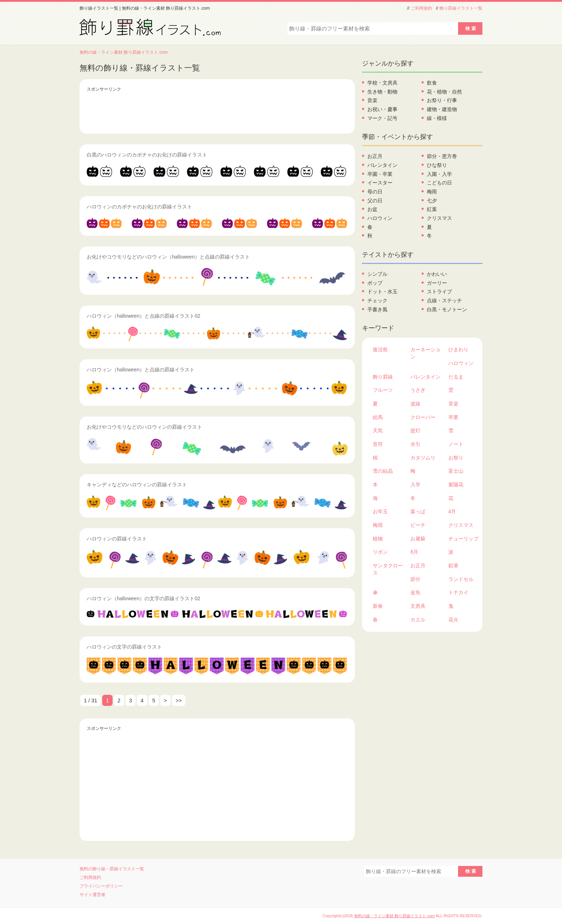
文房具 (418, 606)
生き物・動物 (382, 92)
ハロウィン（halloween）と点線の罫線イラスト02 (144, 316)
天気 (378, 430)
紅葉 (432, 209)
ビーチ (418, 525)
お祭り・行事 (442, 100)
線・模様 (437, 118)
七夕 (432, 201)
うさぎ (418, 390)
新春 (378, 606)
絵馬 (378, 417)
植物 (378, 539)
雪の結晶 (383, 471)
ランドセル (461, 579)
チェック (377, 300)
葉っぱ (418, 511)
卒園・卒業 (380, 174)
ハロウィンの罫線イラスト (117, 539)
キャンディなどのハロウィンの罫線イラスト (137, 485)
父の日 (375, 201)
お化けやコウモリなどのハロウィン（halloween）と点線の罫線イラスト (168, 257)
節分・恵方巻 (442, 156)
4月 (452, 511)
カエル (418, 620)
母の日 (375, 192)
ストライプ (439, 292)
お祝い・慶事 (382, 109)
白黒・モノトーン (447, 309)
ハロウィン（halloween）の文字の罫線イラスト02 (144, 598)
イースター (380, 183)
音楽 (372, 100)
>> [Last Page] (179, 700)
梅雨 (432, 192)
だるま (456, 377)
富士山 (456, 471)
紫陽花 (456, 485)
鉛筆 (453, 566)
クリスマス (439, 218)
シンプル (377, 274)
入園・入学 (439, 174)
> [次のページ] (165, 700)
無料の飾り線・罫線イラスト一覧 (112, 869)
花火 (453, 620)
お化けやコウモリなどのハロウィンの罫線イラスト (144, 427)
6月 (414, 552)
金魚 (415, 592)
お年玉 (380, 511)
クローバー (423, 417)
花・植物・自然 (444, 92)
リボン (380, 552)
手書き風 (377, 309)
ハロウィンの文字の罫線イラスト (124, 647)
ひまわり (458, 350)
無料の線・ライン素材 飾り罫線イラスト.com (124, 52)
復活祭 (380, 350)
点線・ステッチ (444, 300)
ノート (456, 444)
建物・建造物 (442, 109)
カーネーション (425, 353)
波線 (415, 404)
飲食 (432, 83)
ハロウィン (380, 218)
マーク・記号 (382, 118)
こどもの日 (439, 183)
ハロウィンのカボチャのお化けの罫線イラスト (139, 207)
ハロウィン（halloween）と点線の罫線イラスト (141, 370)
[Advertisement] (217, 110)
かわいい (437, 274)
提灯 (415, 430)
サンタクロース (388, 569)
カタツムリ (423, 458)
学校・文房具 (382, 83)
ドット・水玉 (382, 292)
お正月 (375, 156)
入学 (415, 485)
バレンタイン (382, 165)
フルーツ (383, 390)
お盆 (372, 209)
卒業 (453, 417)
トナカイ (458, 592)
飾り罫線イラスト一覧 (461, 8)
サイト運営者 (92, 895)
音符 (378, 444)
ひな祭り (437, 165)
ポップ (375, 283)
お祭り (456, 458)
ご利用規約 (421, 8)
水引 (415, 444)
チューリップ (463, 539)
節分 (415, 579)
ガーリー (437, 283)
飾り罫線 (383, 377)
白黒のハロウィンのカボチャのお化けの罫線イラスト (147, 155)
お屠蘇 (418, 539)
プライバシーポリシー (101, 886)
